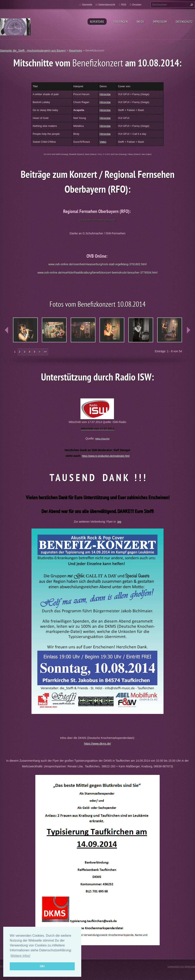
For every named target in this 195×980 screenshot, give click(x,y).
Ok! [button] (42, 966)
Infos (140, 22)
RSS (124, 5)
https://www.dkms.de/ (97, 744)
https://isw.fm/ (102, 439)
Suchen (191, 5)
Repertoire (97, 22)
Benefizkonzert (99, 63)
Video (103, 142)
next (188, 330)
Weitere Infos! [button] (20, 956)
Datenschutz (184, 22)
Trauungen (120, 22)
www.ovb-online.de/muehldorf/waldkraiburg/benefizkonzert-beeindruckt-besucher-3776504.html (98, 273)
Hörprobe (105, 94)
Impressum (160, 22)
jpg (119, 522)
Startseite (87, 5)
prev (6, 330)
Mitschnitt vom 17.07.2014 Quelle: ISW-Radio (98, 422)
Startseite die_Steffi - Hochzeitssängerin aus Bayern (33, 51)
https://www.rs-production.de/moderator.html (106, 456)
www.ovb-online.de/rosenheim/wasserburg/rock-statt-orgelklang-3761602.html (97, 264)
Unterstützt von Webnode (181, 967)
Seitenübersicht (107, 5)
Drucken (137, 5)
